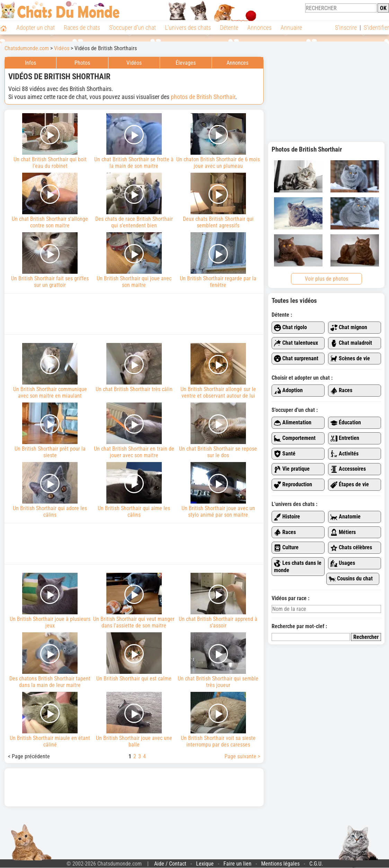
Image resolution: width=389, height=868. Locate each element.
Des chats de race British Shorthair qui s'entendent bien (134, 201)
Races (341, 391)
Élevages (186, 63)
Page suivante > (242, 756)
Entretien (345, 438)
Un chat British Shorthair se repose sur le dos (218, 431)
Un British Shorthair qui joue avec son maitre (134, 260)
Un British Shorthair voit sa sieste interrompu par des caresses (218, 720)
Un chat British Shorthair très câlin (134, 368)
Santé (285, 454)
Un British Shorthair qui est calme (134, 657)
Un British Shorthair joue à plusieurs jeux (50, 601)
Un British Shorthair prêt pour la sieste (50, 431)
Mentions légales (280, 864)
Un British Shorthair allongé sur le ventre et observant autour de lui (218, 371)
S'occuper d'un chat (132, 28)
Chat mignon (349, 328)
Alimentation (293, 423)
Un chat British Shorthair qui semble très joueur (218, 660)
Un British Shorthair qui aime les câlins (134, 490)
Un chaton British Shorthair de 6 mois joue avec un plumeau (218, 141)
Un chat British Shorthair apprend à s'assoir (218, 601)
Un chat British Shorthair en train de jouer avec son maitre (134, 431)
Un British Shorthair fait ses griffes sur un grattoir (50, 260)
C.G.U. (316, 864)
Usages (343, 563)
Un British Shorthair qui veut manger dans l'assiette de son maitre (134, 601)
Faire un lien (237, 864)
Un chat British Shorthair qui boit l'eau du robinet (50, 141)
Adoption (288, 391)
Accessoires (348, 469)
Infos (30, 63)
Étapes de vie (350, 485)
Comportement (295, 438)
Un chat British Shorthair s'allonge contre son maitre (50, 201)
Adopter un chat (36, 28)
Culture (286, 548)
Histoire (287, 517)
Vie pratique (292, 469)
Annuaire (291, 28)
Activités (344, 454)
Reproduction (293, 485)
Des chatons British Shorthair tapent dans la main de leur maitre (50, 660)
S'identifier (376, 28)
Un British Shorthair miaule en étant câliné (50, 720)
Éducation (346, 423)
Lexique (205, 864)
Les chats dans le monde (298, 567)
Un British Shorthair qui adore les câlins (50, 490)
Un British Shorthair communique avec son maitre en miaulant (50, 371)
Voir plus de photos (326, 279)
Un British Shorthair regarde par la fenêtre (218, 260)
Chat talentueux (296, 343)
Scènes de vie (350, 359)
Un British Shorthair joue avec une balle (134, 720)
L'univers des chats (188, 28)
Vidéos (134, 63)
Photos (82, 63)
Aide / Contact (170, 864)
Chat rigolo (290, 328)
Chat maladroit (351, 343)
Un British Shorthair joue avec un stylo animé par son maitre (218, 490)
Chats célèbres (351, 548)
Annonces (259, 28)
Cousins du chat (351, 579)
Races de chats (82, 28)
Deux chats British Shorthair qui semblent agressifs (218, 201)
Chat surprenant (296, 359)
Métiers (343, 532)
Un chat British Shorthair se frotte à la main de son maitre (134, 141)
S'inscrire (346, 28)
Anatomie (346, 517)
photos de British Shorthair (203, 97)
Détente (229, 28)
